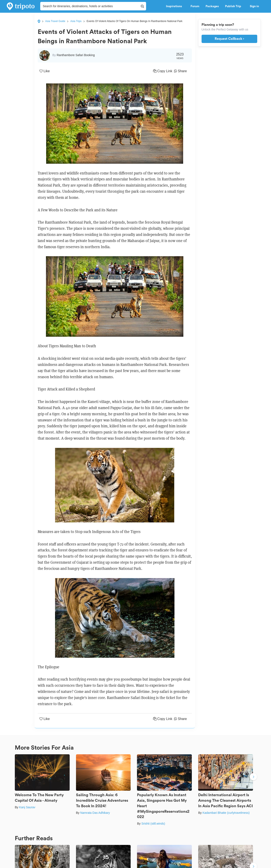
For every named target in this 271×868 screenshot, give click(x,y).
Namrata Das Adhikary (95, 813)
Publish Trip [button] (234, 6)
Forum (195, 6)
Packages (212, 6)
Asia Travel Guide (55, 21)
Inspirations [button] (175, 6)
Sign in (254, 6)
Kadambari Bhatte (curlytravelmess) (226, 813)
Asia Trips (76, 21)
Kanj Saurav (27, 807)
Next (253, 777)
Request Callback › (229, 39)
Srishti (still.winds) (153, 824)
